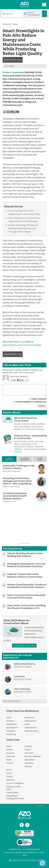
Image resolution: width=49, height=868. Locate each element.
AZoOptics (11, 731)
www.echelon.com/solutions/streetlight (22, 345)
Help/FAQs (29, 763)
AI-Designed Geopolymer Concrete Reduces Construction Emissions (26, 565)
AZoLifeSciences (32, 731)
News (15, 24)
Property (28, 746)
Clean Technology (22, 689)
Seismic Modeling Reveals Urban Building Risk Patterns (25, 555)
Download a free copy (24, 646)
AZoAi (27, 724)
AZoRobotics (12, 724)
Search (9, 773)
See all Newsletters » (12, 701)
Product (10, 763)
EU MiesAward (40, 459)
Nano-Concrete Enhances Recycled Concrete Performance (26, 596)
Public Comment (39, 399)
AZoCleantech (12, 728)
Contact (10, 776)
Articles (10, 750)
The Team (29, 753)
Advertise (10, 780)
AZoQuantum (30, 721)
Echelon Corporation (13, 72)
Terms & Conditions (15, 783)
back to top (41, 806)
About (9, 770)
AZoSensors (30, 717)
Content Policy (12, 792)
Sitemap (28, 766)
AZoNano (10, 721)
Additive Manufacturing (25, 664)
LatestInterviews (9, 459)
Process (28, 750)
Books (9, 760)
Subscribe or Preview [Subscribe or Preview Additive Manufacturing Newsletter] (23, 666)
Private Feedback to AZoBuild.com (31, 402)
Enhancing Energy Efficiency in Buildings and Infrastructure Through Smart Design (23, 228)
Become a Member (33, 756)
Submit (42, 406)
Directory (10, 753)
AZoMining (11, 734)
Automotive (19, 676)
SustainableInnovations (25, 459)
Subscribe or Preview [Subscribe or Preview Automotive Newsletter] (23, 679)
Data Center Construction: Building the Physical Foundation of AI (26, 607)
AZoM (9, 717)
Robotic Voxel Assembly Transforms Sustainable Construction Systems (27, 586)
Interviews (11, 756)
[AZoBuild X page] (27, 825)
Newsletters (30, 760)
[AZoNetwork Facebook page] (22, 825)
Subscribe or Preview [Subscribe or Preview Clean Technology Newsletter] (23, 692)
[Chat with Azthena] (42, 863)
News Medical (31, 728)
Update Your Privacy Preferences (24, 860)
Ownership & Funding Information (15, 797)
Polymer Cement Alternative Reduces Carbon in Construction (25, 575)
